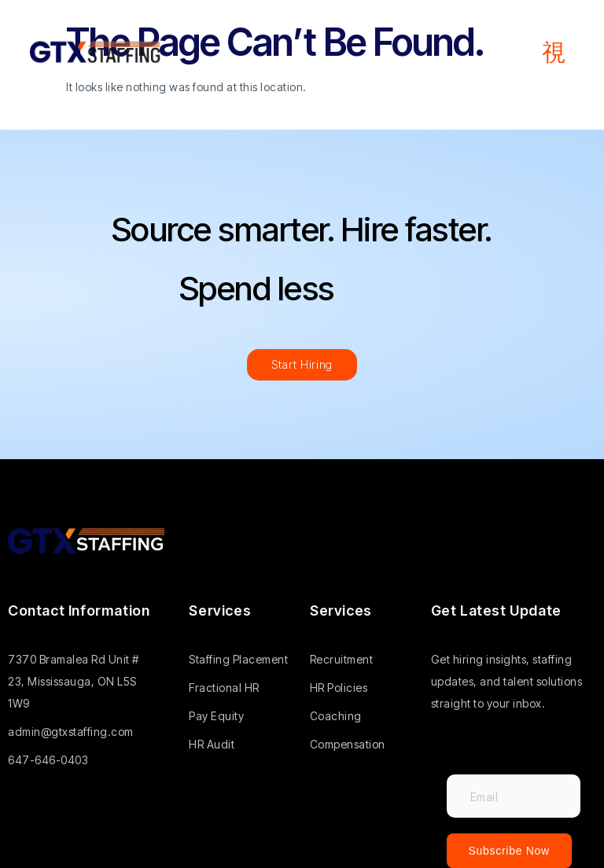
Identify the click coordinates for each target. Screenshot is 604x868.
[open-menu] (554, 53)
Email (462, 764)
